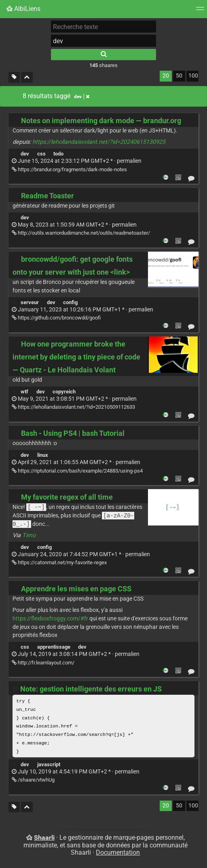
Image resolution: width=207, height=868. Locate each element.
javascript (49, 766)
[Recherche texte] (103, 27)
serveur (30, 302)
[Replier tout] (27, 77)
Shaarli (44, 839)
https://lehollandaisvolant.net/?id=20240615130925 (99, 142)
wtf (24, 392)
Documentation (118, 854)
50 (179, 76)
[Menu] (200, 11)
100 (193, 76)
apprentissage (54, 648)
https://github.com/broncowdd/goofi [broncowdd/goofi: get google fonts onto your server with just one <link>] (56, 318)
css (41, 154)
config (70, 302)
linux (43, 455)
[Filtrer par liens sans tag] (14, 77)
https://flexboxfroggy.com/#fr (50, 620)
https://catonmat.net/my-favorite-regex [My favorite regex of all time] (59, 564)
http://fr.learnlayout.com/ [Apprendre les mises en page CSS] (43, 664)
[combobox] (103, 41)
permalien (77, 161)
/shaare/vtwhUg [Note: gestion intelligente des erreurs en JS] (33, 781)
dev (25, 154)
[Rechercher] (103, 55)
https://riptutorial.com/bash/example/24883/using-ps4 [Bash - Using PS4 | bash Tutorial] (77, 471)
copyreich (64, 392)
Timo (29, 537)
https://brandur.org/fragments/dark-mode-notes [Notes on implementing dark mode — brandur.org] (69, 169)
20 (166, 76)
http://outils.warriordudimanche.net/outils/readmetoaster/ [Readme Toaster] (81, 233)
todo (58, 154)
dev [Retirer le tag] (82, 97)
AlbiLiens (23, 9)
